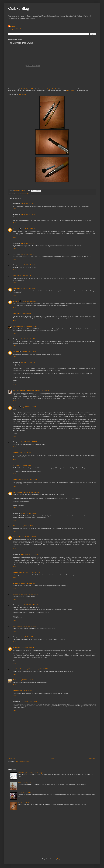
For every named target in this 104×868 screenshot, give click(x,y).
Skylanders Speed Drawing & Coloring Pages (31, 773)
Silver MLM (16, 626)
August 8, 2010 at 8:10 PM (28, 363)
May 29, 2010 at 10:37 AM (28, 265)
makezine (23, 193)
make (19, 193)
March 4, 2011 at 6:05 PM (31, 594)
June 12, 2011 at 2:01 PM (41, 669)
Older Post (92, 759)
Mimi (15, 526)
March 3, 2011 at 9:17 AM (28, 583)
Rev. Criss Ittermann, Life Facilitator (24, 391)
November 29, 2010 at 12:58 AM (31, 492)
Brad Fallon (17, 583)
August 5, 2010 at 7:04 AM (29, 352)
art (14, 193)
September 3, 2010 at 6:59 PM (25, 453)
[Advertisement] (52, 749)
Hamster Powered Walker (25, 793)
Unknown (13, 26)
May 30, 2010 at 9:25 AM (24, 276)
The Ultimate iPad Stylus (25, 803)
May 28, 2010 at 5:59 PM (28, 214)
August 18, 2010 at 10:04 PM (29, 442)
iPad (16, 193)
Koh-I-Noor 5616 (71, 91)
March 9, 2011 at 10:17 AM (31, 605)
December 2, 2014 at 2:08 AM (29, 702)
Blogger (59, 859)
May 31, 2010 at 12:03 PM (28, 288)
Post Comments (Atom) (22, 762)
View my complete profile (15, 29)
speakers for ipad (18, 594)
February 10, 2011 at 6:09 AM (25, 526)
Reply (15, 209)
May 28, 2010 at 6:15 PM (29, 229)
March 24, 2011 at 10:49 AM (28, 626)
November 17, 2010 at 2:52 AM (29, 480)
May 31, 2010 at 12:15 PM (29, 301)
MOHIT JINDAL (18, 492)
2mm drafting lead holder (49, 89)
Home (52, 759)
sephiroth (16, 648)
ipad (14, 453)
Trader (15, 680)
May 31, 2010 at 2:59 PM (24, 314)
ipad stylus (16, 480)
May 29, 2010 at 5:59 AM (28, 254)
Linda (15, 276)
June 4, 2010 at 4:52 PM (31, 326)
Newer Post (12, 759)
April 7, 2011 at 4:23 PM (27, 637)
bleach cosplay (18, 572)
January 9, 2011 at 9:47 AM (28, 513)
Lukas (15, 691)
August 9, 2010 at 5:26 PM (42, 391)
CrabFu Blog (19, 8)
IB (14, 465)
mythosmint (17, 288)
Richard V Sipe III (18, 326)
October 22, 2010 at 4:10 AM (23, 465)
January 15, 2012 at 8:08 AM (25, 680)
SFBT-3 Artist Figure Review (26, 783)
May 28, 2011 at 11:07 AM (27, 648)
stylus (28, 193)
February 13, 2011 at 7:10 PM (27, 537)
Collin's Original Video (27, 89)
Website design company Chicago (23, 669)
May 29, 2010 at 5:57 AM (28, 243)
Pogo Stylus (22, 95)
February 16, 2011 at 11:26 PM (29, 555)
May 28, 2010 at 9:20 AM (28, 204)
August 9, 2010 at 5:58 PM (29, 407)
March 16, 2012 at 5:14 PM (25, 691)
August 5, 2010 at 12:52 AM (28, 339)
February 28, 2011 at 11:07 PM (31, 572)
